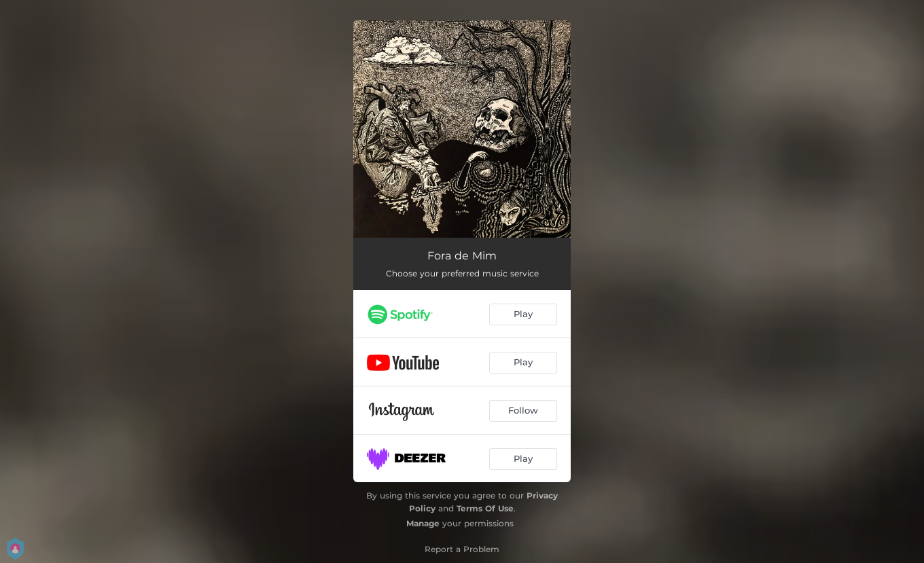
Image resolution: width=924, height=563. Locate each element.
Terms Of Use (485, 508)
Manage (423, 523)
